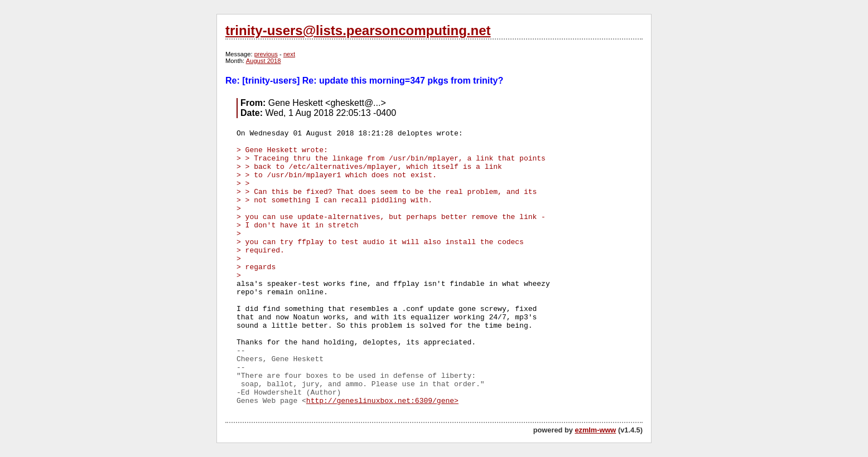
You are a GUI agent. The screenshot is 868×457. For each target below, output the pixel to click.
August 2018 (264, 61)
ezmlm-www (595, 430)
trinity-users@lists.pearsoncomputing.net (358, 30)
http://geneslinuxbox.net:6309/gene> (382, 401)
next (289, 54)
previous (266, 54)
